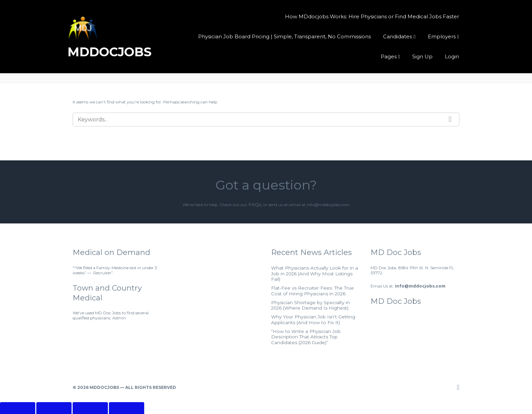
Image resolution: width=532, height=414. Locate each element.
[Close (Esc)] (127, 392)
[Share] (90, 392)
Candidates (398, 36)
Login (452, 56)
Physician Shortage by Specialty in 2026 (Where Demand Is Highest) (310, 296)
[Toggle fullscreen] (54, 392)
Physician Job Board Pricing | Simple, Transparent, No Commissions (285, 36)
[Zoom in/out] (18, 392)
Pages (389, 56)
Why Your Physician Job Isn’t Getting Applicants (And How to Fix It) (308, 309)
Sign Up (423, 56)
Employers (442, 36)
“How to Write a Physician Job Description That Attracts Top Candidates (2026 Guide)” (314, 322)
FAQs (255, 204)
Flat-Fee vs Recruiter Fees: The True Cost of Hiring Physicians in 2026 (312, 283)
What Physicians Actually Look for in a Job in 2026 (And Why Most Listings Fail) (315, 270)
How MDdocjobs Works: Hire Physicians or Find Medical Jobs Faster (372, 16)
